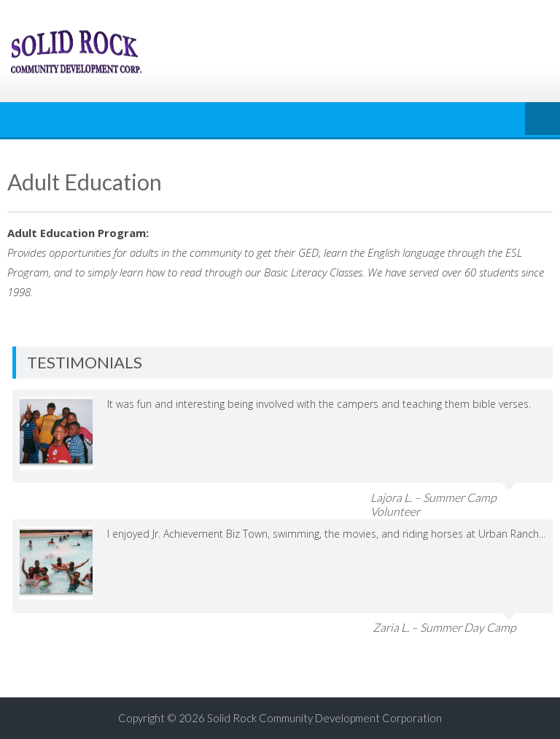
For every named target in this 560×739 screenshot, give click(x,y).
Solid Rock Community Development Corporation (324, 718)
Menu (542, 120)
